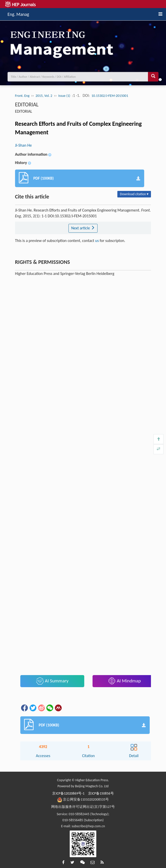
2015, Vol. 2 (44, 96)
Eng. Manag (18, 14)
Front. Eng (22, 96)
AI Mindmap (124, 681)
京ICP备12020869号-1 (68, 793)
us (97, 241)
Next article (83, 228)
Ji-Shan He (23, 145)
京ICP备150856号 (101, 793)
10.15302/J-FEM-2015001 (110, 96)
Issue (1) (64, 96)
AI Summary (52, 681)
